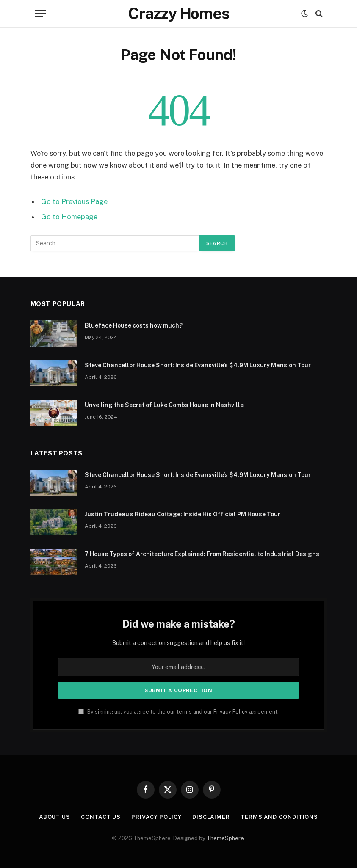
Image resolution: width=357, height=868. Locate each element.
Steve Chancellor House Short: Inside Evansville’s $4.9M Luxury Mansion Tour (198, 365)
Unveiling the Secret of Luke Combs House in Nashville (164, 405)
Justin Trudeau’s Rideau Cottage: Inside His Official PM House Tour (183, 514)
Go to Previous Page (74, 201)
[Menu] (40, 14)
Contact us (101, 817)
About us (55, 817)
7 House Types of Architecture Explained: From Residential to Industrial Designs (202, 554)
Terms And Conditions (279, 817)
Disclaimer (211, 817)
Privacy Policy (231, 712)
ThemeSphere (225, 838)
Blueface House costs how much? (134, 325)
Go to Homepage (69, 217)
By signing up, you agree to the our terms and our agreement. (178, 712)
